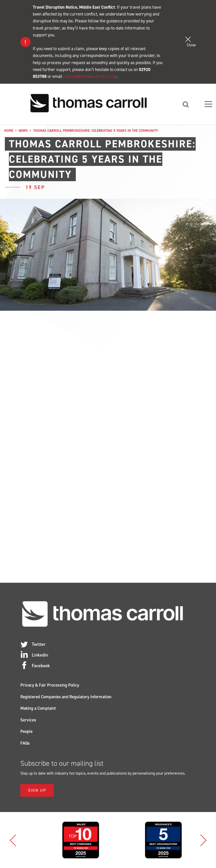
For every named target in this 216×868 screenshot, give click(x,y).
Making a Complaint (38, 708)
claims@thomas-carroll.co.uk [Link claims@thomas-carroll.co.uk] (90, 76)
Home (9, 131)
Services (28, 720)
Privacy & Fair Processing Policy (50, 685)
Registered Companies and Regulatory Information (66, 697)
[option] (67, 840)
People (26, 731)
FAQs (25, 743)
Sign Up (37, 790)
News (23, 131)
